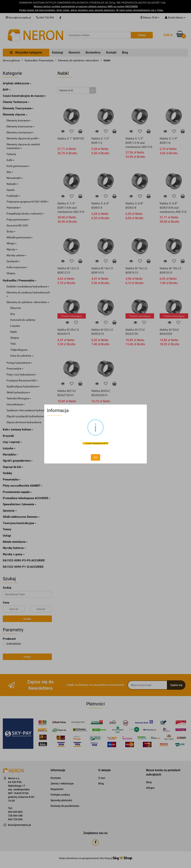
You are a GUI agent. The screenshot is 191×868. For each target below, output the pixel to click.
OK (95, 457)
